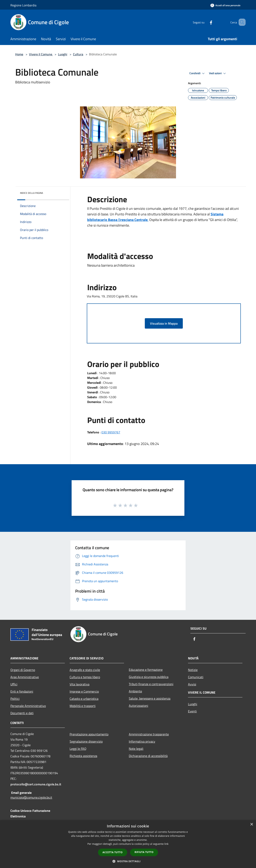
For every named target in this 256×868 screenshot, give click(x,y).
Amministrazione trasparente (149, 734)
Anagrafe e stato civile (85, 670)
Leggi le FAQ (78, 749)
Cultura (78, 54)
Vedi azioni (218, 73)
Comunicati (196, 677)
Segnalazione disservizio (86, 741)
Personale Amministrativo (28, 706)
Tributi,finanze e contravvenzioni (151, 684)
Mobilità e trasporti (83, 706)
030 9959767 (111, 432)
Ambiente (135, 691)
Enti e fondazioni (22, 691)
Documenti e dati (22, 713)
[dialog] (128, 844)
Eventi (192, 711)
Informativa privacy (142, 741)
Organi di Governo (23, 670)
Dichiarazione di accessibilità (148, 756)
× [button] (251, 824)
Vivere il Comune (41, 54)
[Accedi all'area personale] (225, 5)
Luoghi (63, 54)
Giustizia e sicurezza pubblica (149, 677)
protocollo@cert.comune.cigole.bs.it (36, 784)
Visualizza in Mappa (164, 323)
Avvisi (192, 684)
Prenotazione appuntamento (89, 734)
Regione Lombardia (23, 5)
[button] (128, 861)
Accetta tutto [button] (113, 852)
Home (19, 54)
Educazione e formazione (146, 670)
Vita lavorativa (79, 684)
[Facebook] (205, 22)
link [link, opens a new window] (166, 844)
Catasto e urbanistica (84, 699)
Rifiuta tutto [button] (144, 852)
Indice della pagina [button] (31, 193)
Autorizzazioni (138, 706)
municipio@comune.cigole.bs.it (31, 797)
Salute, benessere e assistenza (150, 698)
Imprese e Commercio (84, 691)
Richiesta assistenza (83, 756)
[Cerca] (241, 22)
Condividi (198, 73)
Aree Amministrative (25, 677)
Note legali (136, 749)
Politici (15, 699)
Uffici (14, 684)
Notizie (193, 670)
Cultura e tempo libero (85, 677)
